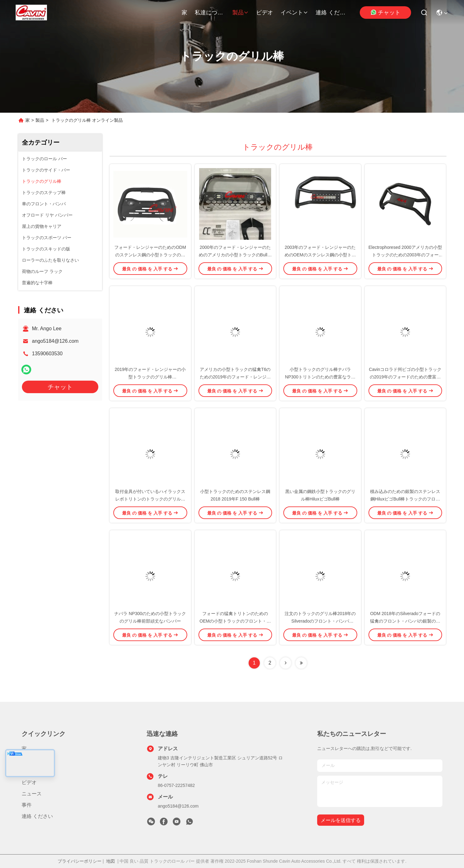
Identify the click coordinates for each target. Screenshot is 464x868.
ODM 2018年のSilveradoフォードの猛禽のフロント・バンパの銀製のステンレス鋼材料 (405, 621)
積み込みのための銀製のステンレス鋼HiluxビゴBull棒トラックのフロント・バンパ (405, 499)
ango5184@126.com (55, 341)
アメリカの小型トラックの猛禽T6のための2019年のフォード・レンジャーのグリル (235, 377)
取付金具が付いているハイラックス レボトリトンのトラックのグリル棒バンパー (150, 499)
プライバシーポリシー (80, 861)
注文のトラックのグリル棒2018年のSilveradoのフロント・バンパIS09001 (320, 621)
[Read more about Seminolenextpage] (286, 663)
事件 (27, 805)
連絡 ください (331, 13)
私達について (210, 13)
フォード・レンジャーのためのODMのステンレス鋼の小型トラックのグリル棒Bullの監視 (150, 255)
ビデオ (265, 13)
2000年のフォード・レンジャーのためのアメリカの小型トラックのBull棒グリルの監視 (235, 255)
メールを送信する (341, 820)
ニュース (32, 794)
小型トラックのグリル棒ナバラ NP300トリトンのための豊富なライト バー (320, 377)
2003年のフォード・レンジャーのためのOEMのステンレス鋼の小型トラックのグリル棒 (320, 255)
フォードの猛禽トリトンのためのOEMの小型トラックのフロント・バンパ (235, 621)
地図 (111, 861)
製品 (240, 13)
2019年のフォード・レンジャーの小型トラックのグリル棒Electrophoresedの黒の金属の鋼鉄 (150, 377)
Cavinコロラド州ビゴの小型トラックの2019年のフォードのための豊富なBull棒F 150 (405, 377)
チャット (385, 12)
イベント (294, 13)
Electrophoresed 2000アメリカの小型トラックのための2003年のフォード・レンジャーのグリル (405, 255)
